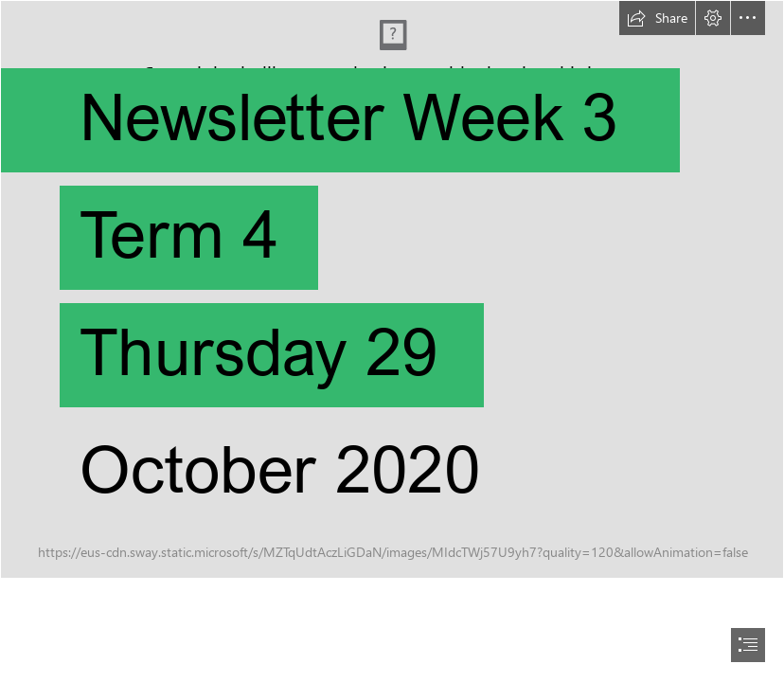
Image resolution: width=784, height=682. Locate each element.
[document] (392, 341)
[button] (657, 18)
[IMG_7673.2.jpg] (392, 289)
